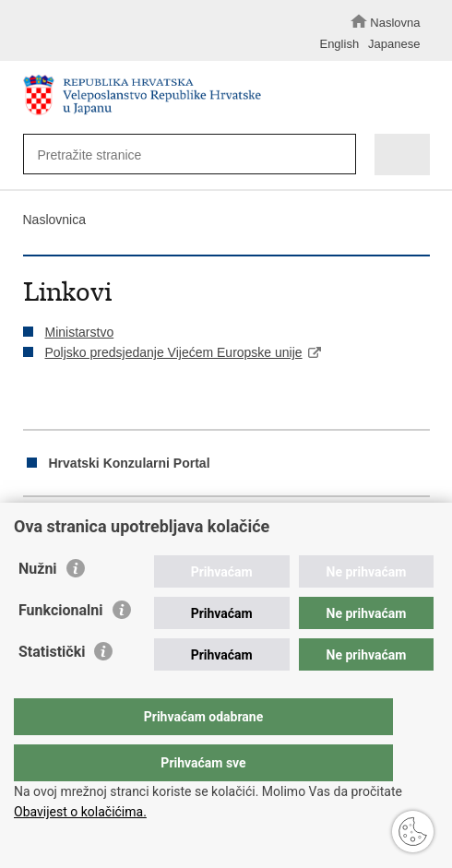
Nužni (38, 606)
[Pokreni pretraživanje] (337, 155)
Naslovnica (54, 220)
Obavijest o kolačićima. (80, 812)
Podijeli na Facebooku (72, 528)
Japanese (394, 44)
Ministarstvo (80, 332)
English (339, 44)
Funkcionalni (61, 647)
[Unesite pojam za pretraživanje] (180, 155)
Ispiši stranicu (33, 528)
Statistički (52, 689)
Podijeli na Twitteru (112, 528)
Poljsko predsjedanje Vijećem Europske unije (174, 352)
